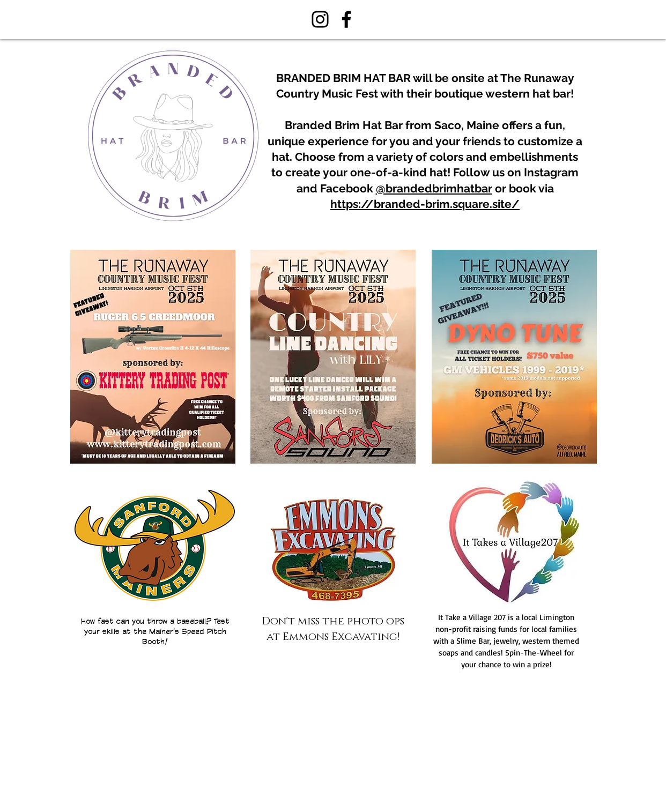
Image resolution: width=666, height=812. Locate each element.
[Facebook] (346, 19)
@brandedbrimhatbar (434, 188)
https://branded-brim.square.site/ (425, 204)
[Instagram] (320, 19)
